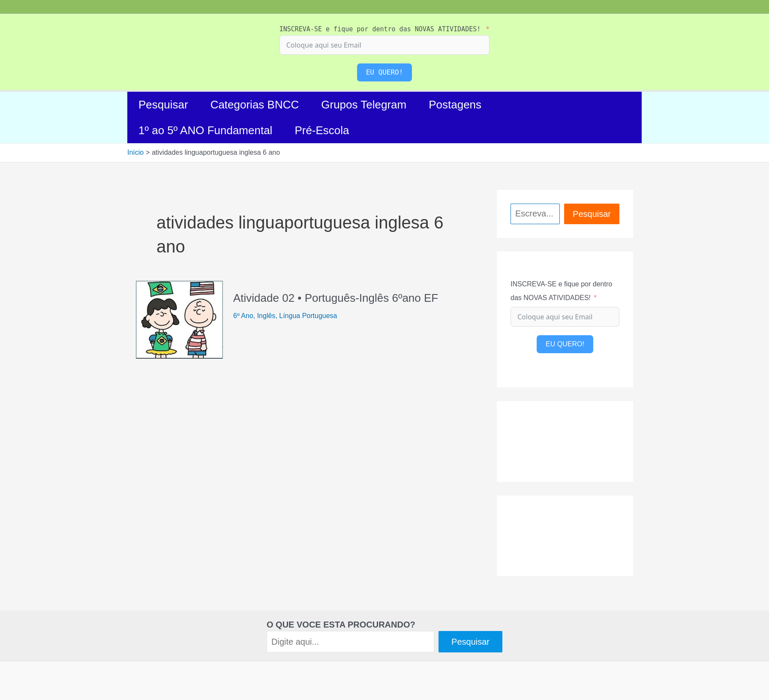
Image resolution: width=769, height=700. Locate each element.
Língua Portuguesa (308, 316)
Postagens (455, 105)
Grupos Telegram (364, 105)
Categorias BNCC (255, 105)
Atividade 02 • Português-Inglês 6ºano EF (336, 298)
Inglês (266, 316)
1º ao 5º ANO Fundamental (205, 130)
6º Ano (243, 316)
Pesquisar (163, 105)
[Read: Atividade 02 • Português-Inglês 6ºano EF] (179, 319)
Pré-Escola (322, 130)
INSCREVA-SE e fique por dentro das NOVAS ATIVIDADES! (380, 29)
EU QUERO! (385, 72)
